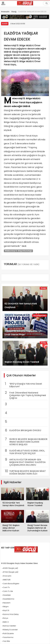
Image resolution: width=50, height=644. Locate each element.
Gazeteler (7, 595)
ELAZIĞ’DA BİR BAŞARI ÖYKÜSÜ (23, 430)
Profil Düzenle (8, 633)
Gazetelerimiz (9, 599)
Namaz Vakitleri (9, 626)
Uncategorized (40, 315)
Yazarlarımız (8, 637)
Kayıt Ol (6, 610)
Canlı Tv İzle (8, 591)
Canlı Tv (6, 587)
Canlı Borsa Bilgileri (11, 584)
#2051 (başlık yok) (11, 568)
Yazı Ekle (6, 641)
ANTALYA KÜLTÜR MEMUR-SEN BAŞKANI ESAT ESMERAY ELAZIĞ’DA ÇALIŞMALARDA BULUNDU (25, 462)
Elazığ (5, 24)
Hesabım (7, 603)
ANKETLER (7, 580)
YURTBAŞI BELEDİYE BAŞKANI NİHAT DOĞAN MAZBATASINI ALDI (25, 472)
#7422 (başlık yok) (11, 572)
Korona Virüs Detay (11, 614)
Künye (5, 618)
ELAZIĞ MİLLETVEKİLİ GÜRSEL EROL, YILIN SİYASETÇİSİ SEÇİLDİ (25, 452)
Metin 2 (6, 622)
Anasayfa (7, 576)
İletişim (6, 607)
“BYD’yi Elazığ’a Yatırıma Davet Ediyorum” (24, 385)
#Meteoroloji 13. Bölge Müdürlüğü (18, 251)
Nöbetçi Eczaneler (10, 630)
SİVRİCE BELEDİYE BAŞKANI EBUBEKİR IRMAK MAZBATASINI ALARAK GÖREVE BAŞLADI (26, 441)
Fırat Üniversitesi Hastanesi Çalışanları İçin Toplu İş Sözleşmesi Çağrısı (25, 395)
